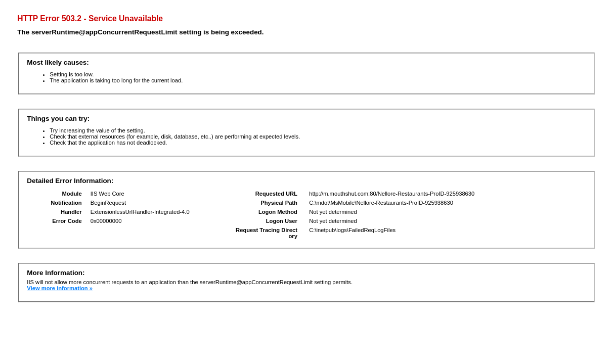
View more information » (60, 288)
